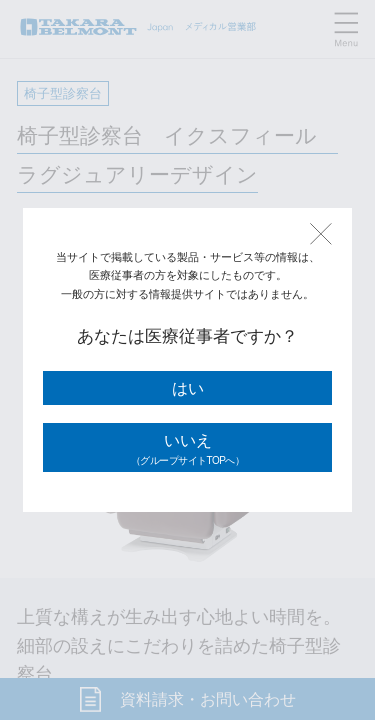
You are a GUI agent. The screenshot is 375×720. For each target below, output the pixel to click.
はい (188, 388)
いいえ (187, 450)
